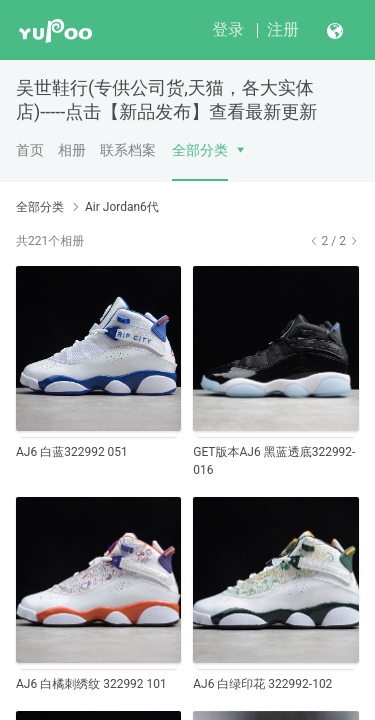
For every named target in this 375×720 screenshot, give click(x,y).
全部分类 (200, 150)
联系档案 (128, 150)
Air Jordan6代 (122, 207)
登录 (228, 29)
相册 (72, 150)
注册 (283, 29)
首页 (30, 150)
